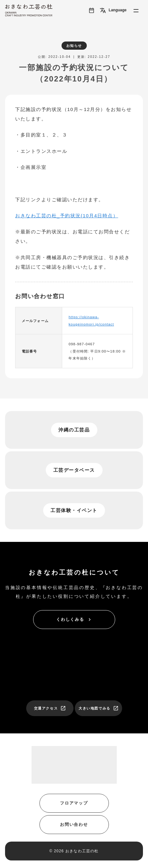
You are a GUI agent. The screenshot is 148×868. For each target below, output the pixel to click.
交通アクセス (50, 708)
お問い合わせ (74, 824)
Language (113, 10)
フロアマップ (74, 803)
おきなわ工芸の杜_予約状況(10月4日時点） (67, 216)
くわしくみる (74, 620)
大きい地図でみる (99, 708)
